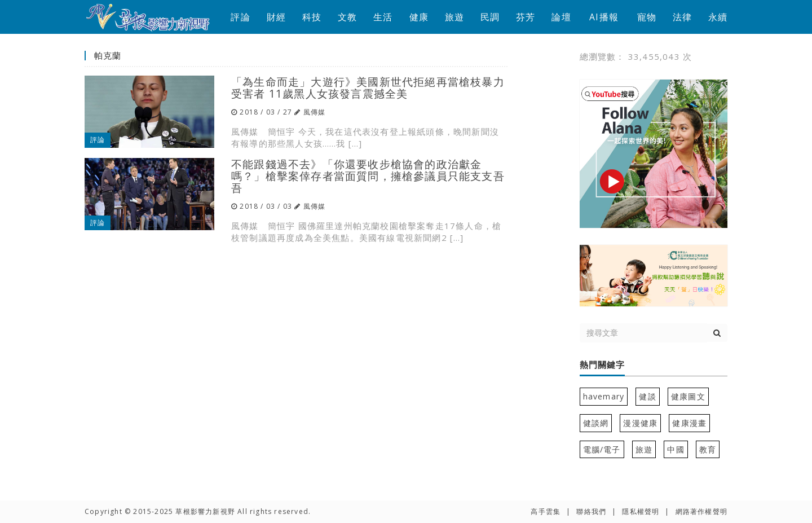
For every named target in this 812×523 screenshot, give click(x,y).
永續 (718, 17)
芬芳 (526, 17)
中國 (676, 449)
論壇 (561, 17)
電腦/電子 (602, 449)
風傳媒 (315, 112)
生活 (383, 17)
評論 (240, 17)
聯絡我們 (591, 511)
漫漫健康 (640, 423)
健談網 (596, 423)
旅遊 (454, 17)
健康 (419, 17)
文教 (347, 17)
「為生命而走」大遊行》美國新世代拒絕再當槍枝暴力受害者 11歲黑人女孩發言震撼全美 (368, 87)
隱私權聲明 (641, 511)
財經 (276, 17)
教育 (708, 449)
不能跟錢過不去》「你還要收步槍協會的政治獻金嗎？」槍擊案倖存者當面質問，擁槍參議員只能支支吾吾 (368, 176)
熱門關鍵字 (602, 365)
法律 (682, 17)
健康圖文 (688, 396)
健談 (647, 396)
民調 (490, 17)
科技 (312, 17)
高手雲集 (546, 511)
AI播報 (604, 17)
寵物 (647, 17)
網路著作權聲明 (701, 511)
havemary (604, 396)
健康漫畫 (689, 423)
